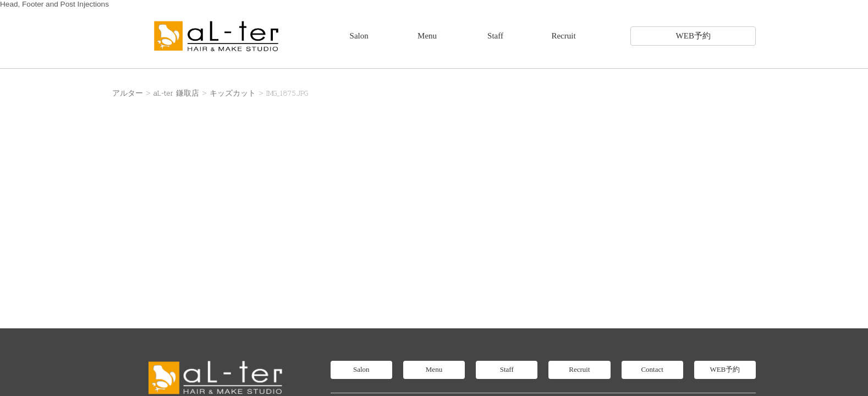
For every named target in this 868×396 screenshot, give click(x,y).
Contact (652, 213)
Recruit (563, 36)
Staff (495, 36)
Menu (427, 36)
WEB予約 (693, 36)
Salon (359, 36)
